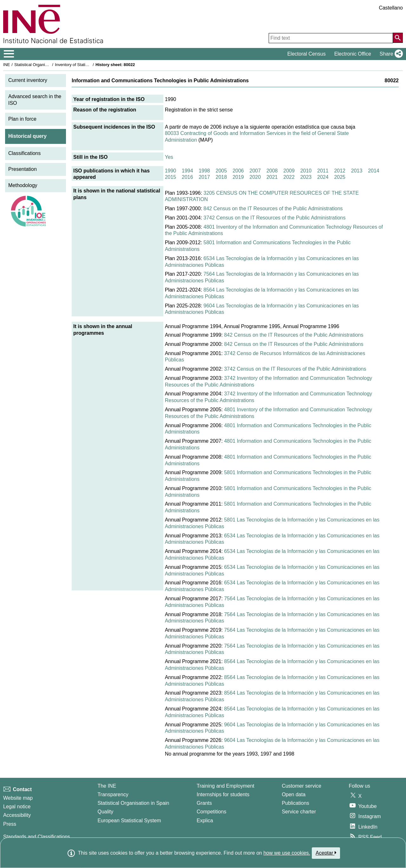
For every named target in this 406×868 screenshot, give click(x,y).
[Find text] (331, 38)
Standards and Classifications (37, 837)
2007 (255, 171)
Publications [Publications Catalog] (295, 803)
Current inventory (28, 80)
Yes (169, 157)
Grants (204, 803)
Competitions (211, 812)
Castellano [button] (391, 8)
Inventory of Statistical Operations (85, 65)
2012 (340, 171)
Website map (18, 798)
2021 (272, 177)
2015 (171, 177)
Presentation (23, 169)
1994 (187, 171)
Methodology (23, 185)
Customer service (301, 786)
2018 (221, 177)
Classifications (24, 153)
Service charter (299, 812)
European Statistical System (129, 821)
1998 (204, 171)
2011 (323, 171)
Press (10, 824)
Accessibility (17, 815)
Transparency (113, 794)
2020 (255, 177)
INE (7, 65)
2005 (221, 171)
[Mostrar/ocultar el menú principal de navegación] (9, 54)
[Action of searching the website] (398, 38)
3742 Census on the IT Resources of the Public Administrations (275, 218)
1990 (171, 171)
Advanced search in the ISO (35, 100)
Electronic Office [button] (353, 54)
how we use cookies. (287, 853)
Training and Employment (226, 786)
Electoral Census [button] (307, 54)
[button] (390, 54)
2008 (272, 171)
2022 (289, 177)
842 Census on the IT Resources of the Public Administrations (273, 209)
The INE (107, 786)
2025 (340, 177)
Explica (205, 821)
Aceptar (326, 853)
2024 (323, 177)
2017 (204, 177)
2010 (306, 171)
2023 (306, 177)
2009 (289, 171)
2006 (238, 171)
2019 (238, 177)
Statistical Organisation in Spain (43, 65)
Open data (294, 794)
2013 (357, 171)
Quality (105, 812)
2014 (374, 171)
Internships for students (223, 794)
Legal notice (17, 807)
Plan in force (22, 119)
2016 (187, 177)
